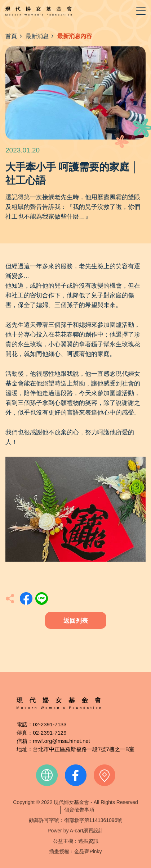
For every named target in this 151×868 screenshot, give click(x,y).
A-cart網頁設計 (87, 831)
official (47, 775)
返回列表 (76, 621)
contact (105, 775)
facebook (76, 775)
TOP (125, 668)
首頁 (11, 36)
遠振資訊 (88, 841)
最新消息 (37, 36)
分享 (26, 599)
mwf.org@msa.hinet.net (61, 741)
